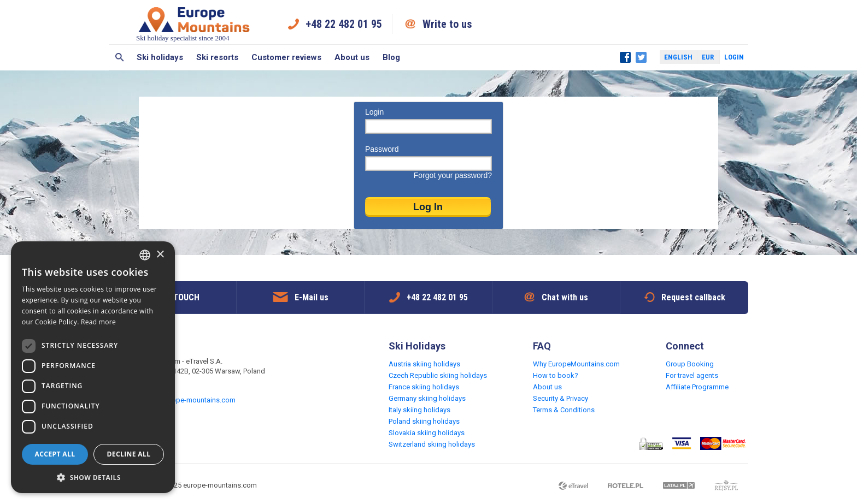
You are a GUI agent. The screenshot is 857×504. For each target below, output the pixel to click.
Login (734, 57)
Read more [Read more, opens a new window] (98, 322)
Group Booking (690, 364)
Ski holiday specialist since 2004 (194, 24)
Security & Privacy (560, 398)
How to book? (556, 375)
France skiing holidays (424, 387)
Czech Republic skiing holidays (438, 375)
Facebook (625, 57)
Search (119, 57)
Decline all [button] (129, 454)
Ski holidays (160, 57)
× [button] (160, 255)
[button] (93, 477)
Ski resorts (217, 57)
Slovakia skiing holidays (427, 433)
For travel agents (692, 375)
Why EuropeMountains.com (576, 364)
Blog (391, 57)
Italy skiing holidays (419, 410)
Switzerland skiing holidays (432, 444)
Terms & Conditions (564, 410)
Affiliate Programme (697, 387)
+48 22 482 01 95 (344, 24)
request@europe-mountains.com (183, 400)
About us (352, 57)
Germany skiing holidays (427, 398)
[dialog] (93, 367)
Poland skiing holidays (424, 421)
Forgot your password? (453, 175)
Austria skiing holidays (424, 364)
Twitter (641, 57)
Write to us (447, 24)
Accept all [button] (55, 454)
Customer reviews (286, 57)
